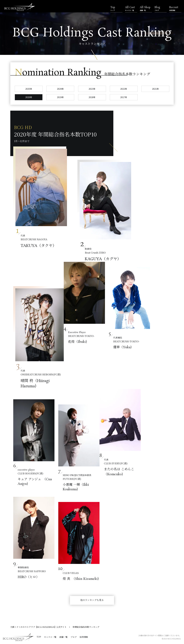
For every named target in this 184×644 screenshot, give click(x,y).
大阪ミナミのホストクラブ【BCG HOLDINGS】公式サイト (38, 627)
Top (116, 9)
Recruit (175, 9)
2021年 (155, 89)
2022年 (124, 89)
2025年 (29, 89)
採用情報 (84, 637)
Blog (161, 9)
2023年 (92, 89)
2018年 (92, 97)
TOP (39, 637)
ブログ (74, 637)
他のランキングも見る (92, 600)
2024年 (60, 89)
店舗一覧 (63, 637)
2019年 (60, 97)
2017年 (124, 97)
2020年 (29, 97)
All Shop (146, 9)
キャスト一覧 (50, 637)
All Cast (131, 9)
